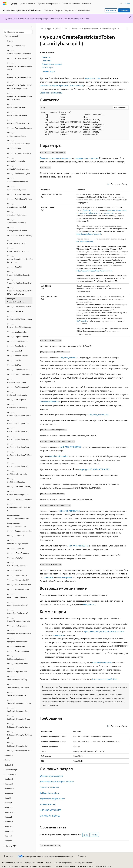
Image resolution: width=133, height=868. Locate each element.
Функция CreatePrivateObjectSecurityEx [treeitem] (19, 281)
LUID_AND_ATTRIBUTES (70, 447)
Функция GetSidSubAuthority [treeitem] (19, 487)
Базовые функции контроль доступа (57, 781)
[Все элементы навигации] (42, 29)
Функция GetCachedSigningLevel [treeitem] (17, 381)
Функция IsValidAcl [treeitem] (15, 558)
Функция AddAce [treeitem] (14, 148)
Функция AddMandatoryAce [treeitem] (19, 174)
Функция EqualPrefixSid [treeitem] (17, 346)
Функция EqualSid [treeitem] (14, 351)
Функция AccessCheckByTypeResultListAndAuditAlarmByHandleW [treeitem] (20, 85)
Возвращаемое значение (52, 64)
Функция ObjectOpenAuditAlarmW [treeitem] (17, 612)
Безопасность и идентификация (85, 28)
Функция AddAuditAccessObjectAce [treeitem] (18, 167)
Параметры (47, 61)
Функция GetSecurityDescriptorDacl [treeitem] (18, 422)
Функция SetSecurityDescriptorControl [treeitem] (19, 702)
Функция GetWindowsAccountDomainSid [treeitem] (20, 507)
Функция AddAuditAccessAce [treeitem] (19, 153)
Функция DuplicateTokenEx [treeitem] (18, 337)
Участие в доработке (63, 862)
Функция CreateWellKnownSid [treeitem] (19, 307)
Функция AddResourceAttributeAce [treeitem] (18, 180)
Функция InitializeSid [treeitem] (16, 548)
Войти (127, 3)
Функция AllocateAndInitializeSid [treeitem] (16, 205)
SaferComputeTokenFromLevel (89, 234)
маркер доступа (92, 78)
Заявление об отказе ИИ (12, 862)
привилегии (58, 635)
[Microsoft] (5, 4)
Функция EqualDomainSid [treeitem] (18, 341)
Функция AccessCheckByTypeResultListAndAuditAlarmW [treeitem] (20, 96)
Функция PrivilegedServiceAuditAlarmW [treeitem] (19, 632)
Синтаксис (46, 57)
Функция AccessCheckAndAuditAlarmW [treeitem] (19, 52)
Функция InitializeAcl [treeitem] (16, 536)
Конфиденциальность (84, 862)
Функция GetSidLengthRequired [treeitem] (16, 480)
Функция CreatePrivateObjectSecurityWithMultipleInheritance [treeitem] (20, 291)
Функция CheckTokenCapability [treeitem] (20, 235)
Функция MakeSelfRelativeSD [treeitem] (19, 585)
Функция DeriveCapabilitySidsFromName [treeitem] (20, 318)
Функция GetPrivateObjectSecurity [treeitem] (17, 406)
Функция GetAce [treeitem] (14, 365)
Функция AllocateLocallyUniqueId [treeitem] (17, 213)
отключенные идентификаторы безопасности (61, 85)
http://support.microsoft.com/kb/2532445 (94, 271)
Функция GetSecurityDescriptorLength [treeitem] (19, 438)
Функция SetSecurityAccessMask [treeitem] (17, 694)
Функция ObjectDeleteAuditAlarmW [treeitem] (18, 604)
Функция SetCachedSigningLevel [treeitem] (17, 657)
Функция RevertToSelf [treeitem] (16, 646)
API (66, 28)
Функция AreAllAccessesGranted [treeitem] (16, 221)
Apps (49, 28)
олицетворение (65, 577)
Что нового (111, 10)
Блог (48, 862)
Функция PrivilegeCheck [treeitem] (17, 626)
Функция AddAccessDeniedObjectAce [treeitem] (19, 142)
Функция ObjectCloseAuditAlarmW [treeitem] (17, 596)
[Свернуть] (32, 27)
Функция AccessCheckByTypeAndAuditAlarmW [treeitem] (20, 66)
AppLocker (87, 210)
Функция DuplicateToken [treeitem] (17, 332)
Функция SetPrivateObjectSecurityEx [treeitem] (18, 686)
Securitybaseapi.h (109, 28)
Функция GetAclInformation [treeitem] (18, 370)
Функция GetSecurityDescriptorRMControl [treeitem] (20, 455)
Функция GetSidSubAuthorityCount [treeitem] (18, 493)
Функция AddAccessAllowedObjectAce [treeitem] (19, 122)
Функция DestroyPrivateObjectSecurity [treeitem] (19, 326)
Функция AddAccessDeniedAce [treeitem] (20, 128)
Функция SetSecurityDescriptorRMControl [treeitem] (20, 735)
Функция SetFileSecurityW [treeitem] (18, 664)
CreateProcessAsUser (102, 662)
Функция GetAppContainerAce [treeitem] (20, 374)
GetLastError (89, 604)
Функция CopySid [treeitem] (14, 267)
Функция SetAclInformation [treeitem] (18, 651)
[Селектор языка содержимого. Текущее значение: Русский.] (8, 856)
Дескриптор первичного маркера (55, 158)
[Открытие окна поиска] (121, 4)
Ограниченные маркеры (51, 93)
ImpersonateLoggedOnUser (105, 679)
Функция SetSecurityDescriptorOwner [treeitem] (19, 725)
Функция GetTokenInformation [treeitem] (20, 499)
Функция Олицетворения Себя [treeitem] (20, 531)
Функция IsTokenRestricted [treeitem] (18, 553)
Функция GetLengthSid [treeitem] (17, 400)
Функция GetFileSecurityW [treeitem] (18, 387)
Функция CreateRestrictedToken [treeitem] (16, 300)
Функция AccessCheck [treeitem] (16, 46)
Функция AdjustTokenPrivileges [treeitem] (20, 199)
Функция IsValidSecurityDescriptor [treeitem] (17, 564)
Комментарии (48, 67)
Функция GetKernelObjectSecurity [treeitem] (17, 393)
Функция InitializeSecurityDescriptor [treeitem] (18, 542)
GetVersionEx (82, 321)
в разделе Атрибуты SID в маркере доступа (104, 631)
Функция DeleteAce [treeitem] (15, 311)
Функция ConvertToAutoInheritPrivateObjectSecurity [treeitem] (20, 259)
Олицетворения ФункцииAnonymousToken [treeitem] (18, 517)
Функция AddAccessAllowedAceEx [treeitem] (17, 114)
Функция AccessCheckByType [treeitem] (19, 58)
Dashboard (124, 10)
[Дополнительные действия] (127, 29)
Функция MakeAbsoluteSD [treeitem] (18, 580)
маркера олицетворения (87, 158)
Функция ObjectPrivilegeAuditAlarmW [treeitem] (19, 619)
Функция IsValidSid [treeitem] (15, 570)
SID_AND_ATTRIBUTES (70, 358)
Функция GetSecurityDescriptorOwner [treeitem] (19, 446)
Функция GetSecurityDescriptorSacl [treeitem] (18, 465)
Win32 (58, 28)
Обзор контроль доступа (51, 776)
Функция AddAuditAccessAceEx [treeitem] (16, 159)
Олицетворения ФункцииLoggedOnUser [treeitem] (17, 525)
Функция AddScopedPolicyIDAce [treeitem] (17, 188)
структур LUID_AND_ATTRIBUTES (94, 469)
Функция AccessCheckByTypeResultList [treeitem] (19, 76)
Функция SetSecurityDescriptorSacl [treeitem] (18, 744)
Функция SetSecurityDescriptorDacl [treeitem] (18, 710)
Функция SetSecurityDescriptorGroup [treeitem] (19, 717)
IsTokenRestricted (48, 804)
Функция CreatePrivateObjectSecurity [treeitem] (19, 273)
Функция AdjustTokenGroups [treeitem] (19, 194)
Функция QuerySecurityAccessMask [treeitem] (18, 640)
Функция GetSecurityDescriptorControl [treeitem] (19, 414)
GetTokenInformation (85, 241)
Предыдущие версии (34, 862)
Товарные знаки (85, 866)
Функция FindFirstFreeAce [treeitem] (18, 355)
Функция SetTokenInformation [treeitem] (19, 751)
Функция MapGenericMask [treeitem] (18, 589)
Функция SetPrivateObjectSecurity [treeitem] (17, 678)
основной (48, 577)
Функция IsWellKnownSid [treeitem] (17, 575)
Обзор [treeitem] (10, 41)
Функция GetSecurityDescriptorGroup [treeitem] (19, 430)
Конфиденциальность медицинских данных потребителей (26, 866)
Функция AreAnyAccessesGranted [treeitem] (17, 229)
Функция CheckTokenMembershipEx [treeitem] (18, 250)
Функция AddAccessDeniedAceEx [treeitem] (17, 134)
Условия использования (65, 866)
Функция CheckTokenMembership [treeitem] (17, 242)
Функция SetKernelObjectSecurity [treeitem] (17, 670)
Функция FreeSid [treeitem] (14, 360)
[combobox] (18, 32)
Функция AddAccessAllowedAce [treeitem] (16, 106)
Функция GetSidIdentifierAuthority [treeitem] (17, 472)
